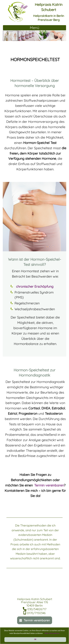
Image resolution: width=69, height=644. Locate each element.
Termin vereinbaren (49, 485)
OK (35, 639)
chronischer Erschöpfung (35, 286)
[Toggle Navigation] (34, 28)
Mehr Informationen (52, 633)
